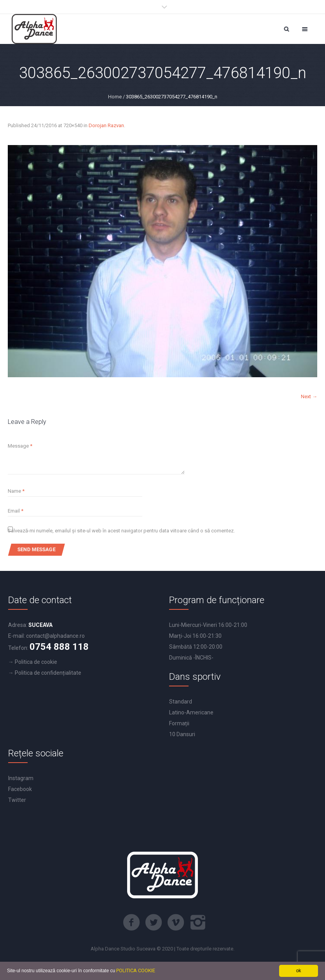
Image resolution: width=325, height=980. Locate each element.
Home (115, 97)
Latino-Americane (191, 712)
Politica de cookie (36, 662)
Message (20, 446)
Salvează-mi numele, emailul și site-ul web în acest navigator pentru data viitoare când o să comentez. (121, 531)
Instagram (21, 778)
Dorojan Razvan (106, 125)
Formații (179, 723)
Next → (309, 396)
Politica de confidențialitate (48, 673)
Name (16, 491)
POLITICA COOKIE (136, 970)
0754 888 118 (59, 647)
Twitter (17, 800)
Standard (181, 702)
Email (16, 511)
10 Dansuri (182, 734)
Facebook (20, 789)
